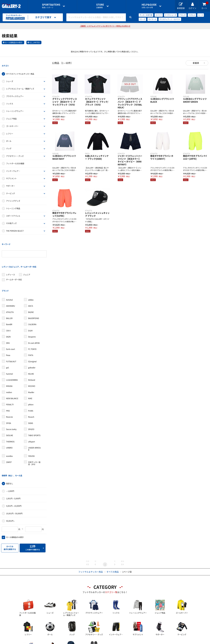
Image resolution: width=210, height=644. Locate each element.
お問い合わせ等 (149, 6)
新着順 (196, 63)
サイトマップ (173, 642)
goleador (32, 344)
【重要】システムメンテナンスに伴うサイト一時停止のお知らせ (105, 26)
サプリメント (11, 173)
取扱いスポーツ (51, 6)
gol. (8, 344)
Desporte (32, 313)
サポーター (10, 180)
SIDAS (31, 399)
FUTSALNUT (11, 338)
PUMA (31, 387)
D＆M (30, 307)
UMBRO (9, 424)
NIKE (30, 375)
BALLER (9, 295)
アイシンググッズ (13, 195)
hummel (9, 350)
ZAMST (9, 438)
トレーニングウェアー (15, 105)
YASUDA (31, 432)
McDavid (32, 356)
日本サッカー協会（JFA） (34, 439)
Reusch (31, 393)
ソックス (10, 98)
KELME (31, 350)
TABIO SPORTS (34, 412)
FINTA (31, 332)
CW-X (8, 307)
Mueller (31, 369)
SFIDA (9, 399)
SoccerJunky (11, 406)
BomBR (9, 301)
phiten (31, 381)
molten (9, 369)
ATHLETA (10, 288)
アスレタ (182, 15)
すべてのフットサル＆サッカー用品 (20, 68)
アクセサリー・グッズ (15, 150)
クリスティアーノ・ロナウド (170, 19)
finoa (8, 332)
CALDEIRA (32, 301)
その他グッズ (11, 217)
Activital (9, 276)
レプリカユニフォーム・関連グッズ (20, 83)
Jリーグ (142, 19)
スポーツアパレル (13, 210)
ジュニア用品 (11, 113)
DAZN (8, 313)
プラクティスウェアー (15, 90)
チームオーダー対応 (14, 262)
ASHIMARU (11, 282)
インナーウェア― (13, 165)
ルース (201, 15)
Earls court (11, 325)
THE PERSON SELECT (15, 225)
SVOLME (10, 412)
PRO (8, 387)
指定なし (10, 454)
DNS (8, 319)
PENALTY (10, 381)
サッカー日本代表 (146, 15)
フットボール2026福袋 (15, 158)
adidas (31, 276)
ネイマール (152, 19)
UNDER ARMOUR (34, 425)
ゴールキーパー (12, 120)
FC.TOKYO (32, 325)
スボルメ (192, 15)
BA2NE (31, 288)
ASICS (31, 282)
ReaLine (9, 393)
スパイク (159, 15)
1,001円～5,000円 (13, 469)
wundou (9, 432)
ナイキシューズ (171, 15)
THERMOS (10, 418)
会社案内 (105, 642)
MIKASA (9, 362)
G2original (32, 338)
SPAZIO (31, 406)
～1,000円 (10, 461)
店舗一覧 (35, 642)
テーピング (10, 188)
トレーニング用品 (13, 202)
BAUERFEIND (34, 295)
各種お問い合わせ (82, 642)
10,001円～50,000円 (14, 484)
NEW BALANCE (12, 375)
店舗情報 (100, 6)
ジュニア (27, 257)
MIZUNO (32, 362)
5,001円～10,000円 (14, 476)
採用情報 (124, 642)
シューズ (10, 75)
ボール (9, 135)
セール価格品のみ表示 (14, 42)
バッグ (9, 143)
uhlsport (32, 418)
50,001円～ (11, 491)
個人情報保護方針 (147, 642)
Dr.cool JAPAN (34, 319)
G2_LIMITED (35, 42)
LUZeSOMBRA (12, 356)
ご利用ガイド (57, 642)
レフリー (10, 128)
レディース (10, 257)
